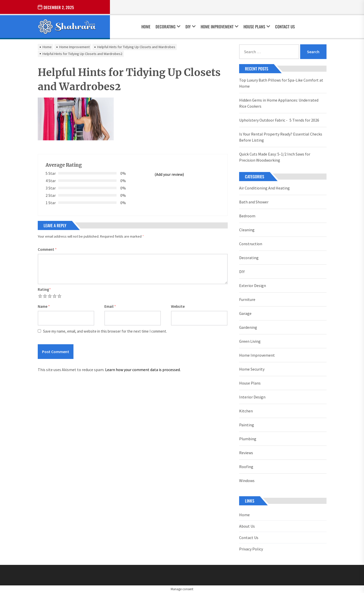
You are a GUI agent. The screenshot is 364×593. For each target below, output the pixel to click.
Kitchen (246, 411)
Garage (245, 313)
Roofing (246, 467)
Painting (247, 425)
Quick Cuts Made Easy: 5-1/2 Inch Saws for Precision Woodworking (275, 157)
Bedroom (247, 216)
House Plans (257, 27)
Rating (44, 289)
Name (44, 306)
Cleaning (247, 230)
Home (146, 27)
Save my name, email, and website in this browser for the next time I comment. (105, 331)
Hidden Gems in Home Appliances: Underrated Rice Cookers (279, 103)
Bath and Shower (254, 202)
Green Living (250, 341)
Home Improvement (219, 27)
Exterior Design (253, 285)
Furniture (247, 299)
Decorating (168, 27)
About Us (247, 526)
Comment (47, 249)
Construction (251, 244)
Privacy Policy (251, 549)
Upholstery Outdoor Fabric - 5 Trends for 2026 (279, 120)
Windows (247, 481)
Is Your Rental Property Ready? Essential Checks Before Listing (281, 137)
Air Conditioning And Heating (264, 188)
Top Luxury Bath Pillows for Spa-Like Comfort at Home (281, 83)
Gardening (248, 327)
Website (178, 306)
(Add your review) (169, 174)
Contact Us (285, 27)
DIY (190, 27)
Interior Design (252, 397)
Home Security (252, 369)
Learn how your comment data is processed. (143, 370)
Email (110, 306)
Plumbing (248, 439)
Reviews (246, 453)
